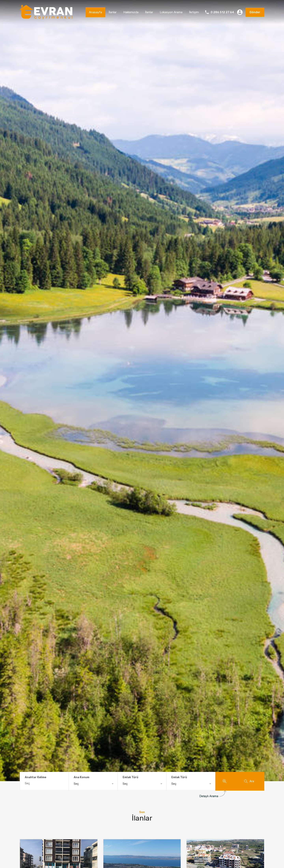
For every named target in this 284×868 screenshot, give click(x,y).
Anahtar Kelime (35, 777)
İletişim (194, 12)
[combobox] (93, 784)
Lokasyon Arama (171, 12)
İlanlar (113, 12)
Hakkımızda (131, 12)
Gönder (255, 12)
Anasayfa (95, 12)
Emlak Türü (130, 777)
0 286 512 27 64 (222, 12)
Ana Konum (82, 777)
